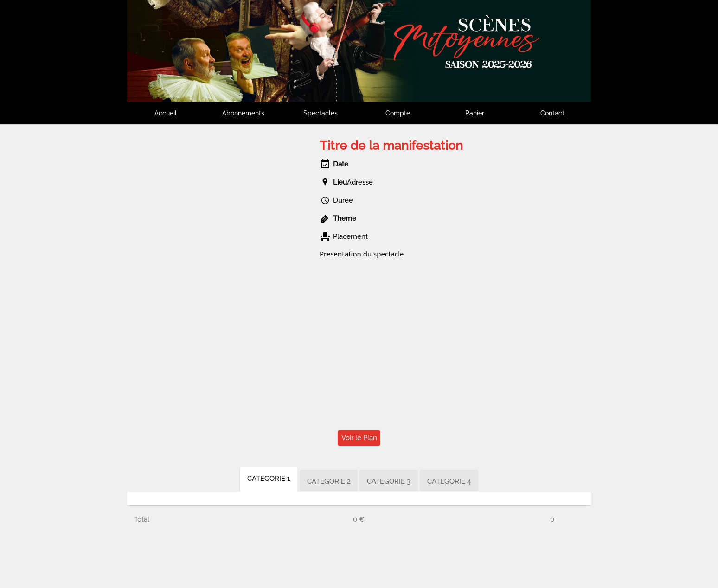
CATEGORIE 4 (449, 481)
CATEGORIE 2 (329, 481)
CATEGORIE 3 (389, 481)
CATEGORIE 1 (269, 479)
